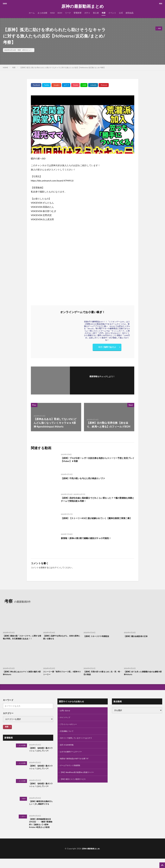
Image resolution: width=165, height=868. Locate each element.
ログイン (56, 567)
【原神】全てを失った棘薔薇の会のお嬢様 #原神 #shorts (143, 678)
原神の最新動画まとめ (83, 6)
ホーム (32, 13)
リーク (68, 13)
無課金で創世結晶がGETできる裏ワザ (77, 767)
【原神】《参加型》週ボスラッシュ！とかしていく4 (41, 756)
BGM (60, 13)
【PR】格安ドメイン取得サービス (75, 788)
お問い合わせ (66, 716)
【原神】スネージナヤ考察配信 (98, 636)
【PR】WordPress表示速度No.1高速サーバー (80, 781)
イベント (112, 13)
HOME (6, 67)
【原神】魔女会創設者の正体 (138, 636)
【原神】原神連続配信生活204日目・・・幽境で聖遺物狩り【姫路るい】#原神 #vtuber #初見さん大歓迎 (41, 830)
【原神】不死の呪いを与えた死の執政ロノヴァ (87, 478)
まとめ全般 (42, 13)
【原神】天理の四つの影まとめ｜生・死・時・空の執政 (101, 678)
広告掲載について (68, 737)
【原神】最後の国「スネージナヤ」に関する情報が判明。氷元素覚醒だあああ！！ (22, 639)
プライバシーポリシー (70, 730)
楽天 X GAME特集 (68, 752)
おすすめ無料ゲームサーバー (73, 759)
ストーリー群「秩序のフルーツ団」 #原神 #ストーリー (62, 678)
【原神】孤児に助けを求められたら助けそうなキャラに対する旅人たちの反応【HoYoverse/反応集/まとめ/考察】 (62, 67)
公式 (121, 13)
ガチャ (87, 13)
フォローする (102, 380)
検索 (7, 732)
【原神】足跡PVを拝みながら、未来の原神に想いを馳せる (61, 638)
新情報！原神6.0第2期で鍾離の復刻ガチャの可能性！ (91, 538)
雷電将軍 (78, 13)
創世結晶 (130, 13)
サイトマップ (66, 723)
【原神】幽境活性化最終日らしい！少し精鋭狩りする (41, 809)
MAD (52, 13)
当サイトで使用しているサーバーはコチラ (79, 745)
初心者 (96, 13)
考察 (104, 13)
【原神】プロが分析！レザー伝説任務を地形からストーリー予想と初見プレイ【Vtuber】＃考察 (97, 460)
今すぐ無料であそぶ (107, 348)
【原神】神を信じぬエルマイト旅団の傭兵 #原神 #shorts (22, 678)
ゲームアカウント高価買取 (72, 774)
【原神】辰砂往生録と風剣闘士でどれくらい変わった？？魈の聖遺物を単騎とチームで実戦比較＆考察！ (97, 500)
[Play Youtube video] (83, 124)
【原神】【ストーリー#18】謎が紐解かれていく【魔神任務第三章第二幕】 (97, 520)
